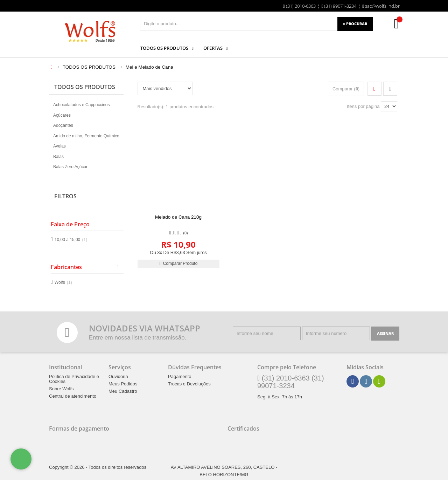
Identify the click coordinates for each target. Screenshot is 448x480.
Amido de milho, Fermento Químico (86, 136)
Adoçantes (63, 125)
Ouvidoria (118, 376)
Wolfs (63, 282)
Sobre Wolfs (61, 389)
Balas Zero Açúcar (70, 167)
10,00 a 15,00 (71, 240)
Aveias (59, 146)
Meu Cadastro (123, 391)
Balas (58, 157)
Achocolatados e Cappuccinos (81, 105)
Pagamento (180, 376)
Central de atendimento (73, 396)
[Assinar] (385, 334)
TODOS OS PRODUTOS (85, 87)
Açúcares (62, 115)
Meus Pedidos (123, 384)
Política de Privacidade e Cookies (74, 379)
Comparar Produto (178, 263)
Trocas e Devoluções (189, 384)
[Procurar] (355, 24)
